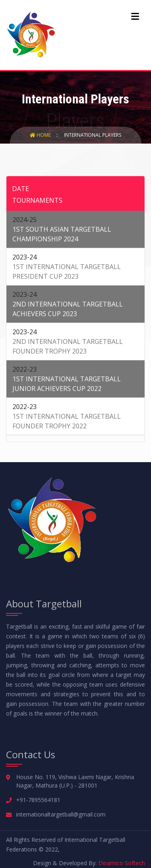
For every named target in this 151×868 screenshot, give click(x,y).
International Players (93, 135)
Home (41, 135)
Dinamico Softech (122, 863)
